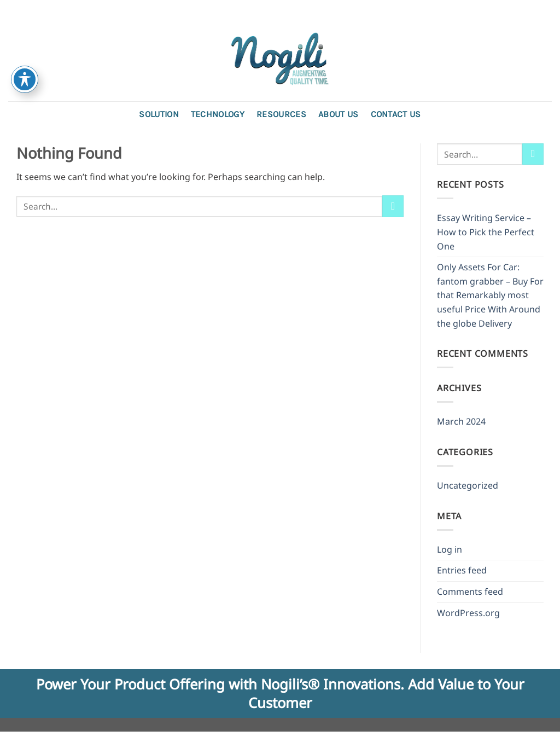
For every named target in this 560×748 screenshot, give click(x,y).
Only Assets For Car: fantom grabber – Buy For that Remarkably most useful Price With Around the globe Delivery (490, 295)
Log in (450, 549)
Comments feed (470, 592)
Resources (281, 114)
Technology (218, 114)
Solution (159, 114)
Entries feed (462, 570)
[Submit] (393, 206)
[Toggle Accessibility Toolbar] (25, 79)
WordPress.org (468, 613)
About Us (339, 114)
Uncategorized (468, 485)
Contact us (396, 114)
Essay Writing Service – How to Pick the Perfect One (486, 232)
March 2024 (461, 421)
